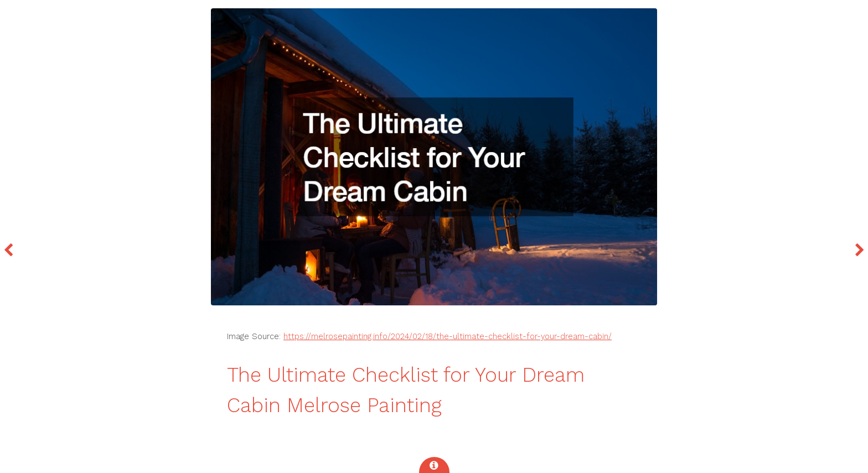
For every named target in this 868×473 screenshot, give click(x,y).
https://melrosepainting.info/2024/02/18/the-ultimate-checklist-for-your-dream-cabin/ (448, 336)
